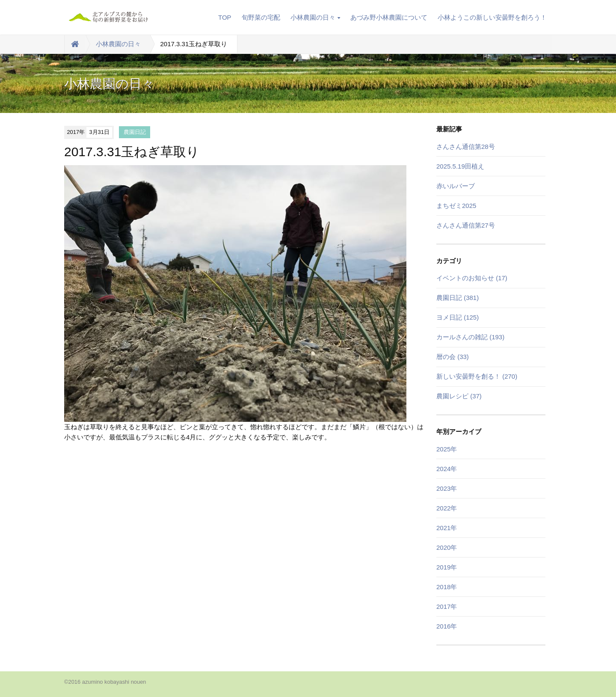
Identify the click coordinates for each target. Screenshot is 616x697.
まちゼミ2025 (456, 206)
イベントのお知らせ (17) (472, 278)
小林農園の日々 (315, 17)
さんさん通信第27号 (466, 225)
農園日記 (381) (458, 298)
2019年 (447, 567)
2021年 (447, 528)
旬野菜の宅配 (261, 17)
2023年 (447, 488)
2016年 (447, 626)
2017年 (447, 607)
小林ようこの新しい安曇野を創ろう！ (492, 17)
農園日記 (135, 132)
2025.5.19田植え (460, 166)
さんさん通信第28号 (466, 147)
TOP (225, 17)
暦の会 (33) (453, 357)
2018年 (447, 587)
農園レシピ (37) (459, 396)
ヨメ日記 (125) (458, 317)
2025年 (447, 449)
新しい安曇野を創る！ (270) (477, 376)
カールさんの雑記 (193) (470, 337)
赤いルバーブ (456, 186)
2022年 (447, 508)
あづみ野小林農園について (389, 17)
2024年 (447, 469)
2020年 (447, 547)
